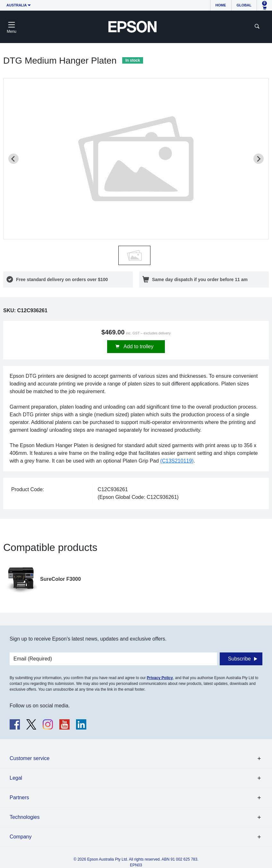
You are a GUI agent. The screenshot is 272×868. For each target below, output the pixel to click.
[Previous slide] (13, 159)
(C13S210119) (177, 461)
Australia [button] (17, 5)
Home (221, 5)
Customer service (30, 758)
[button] (134, 255)
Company (21, 837)
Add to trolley (138, 346)
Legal (16, 778)
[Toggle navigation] (12, 27)
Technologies (25, 817)
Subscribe (239, 659)
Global (244, 5)
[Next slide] (259, 159)
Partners (19, 797)
